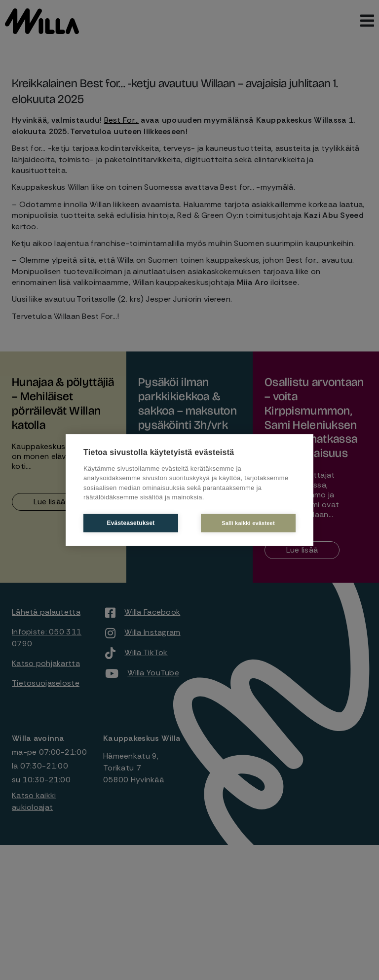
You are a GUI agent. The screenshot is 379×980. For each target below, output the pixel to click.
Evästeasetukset (131, 523)
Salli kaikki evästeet (248, 523)
